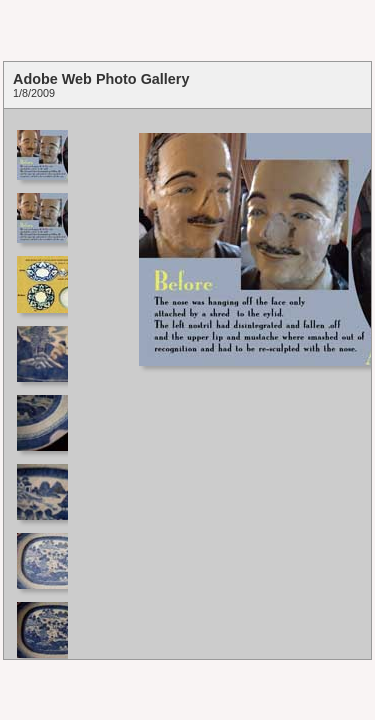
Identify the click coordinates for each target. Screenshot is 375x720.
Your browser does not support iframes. (41, 384)
